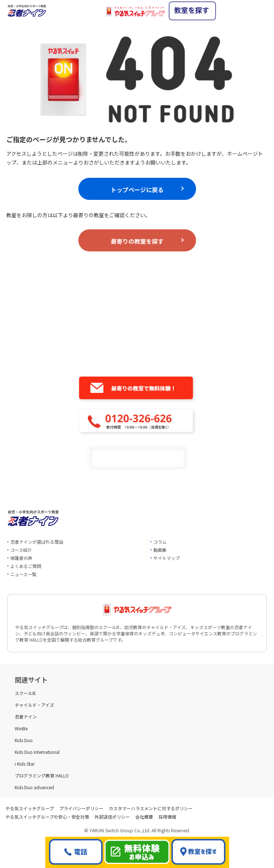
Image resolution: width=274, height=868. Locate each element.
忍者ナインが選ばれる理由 (37, 542)
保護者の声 (21, 558)
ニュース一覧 (23, 574)
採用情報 (167, 817)
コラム (160, 542)
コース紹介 (21, 550)
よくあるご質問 (26, 566)
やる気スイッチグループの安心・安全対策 (47, 817)
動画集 (160, 550)
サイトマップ (167, 558)
